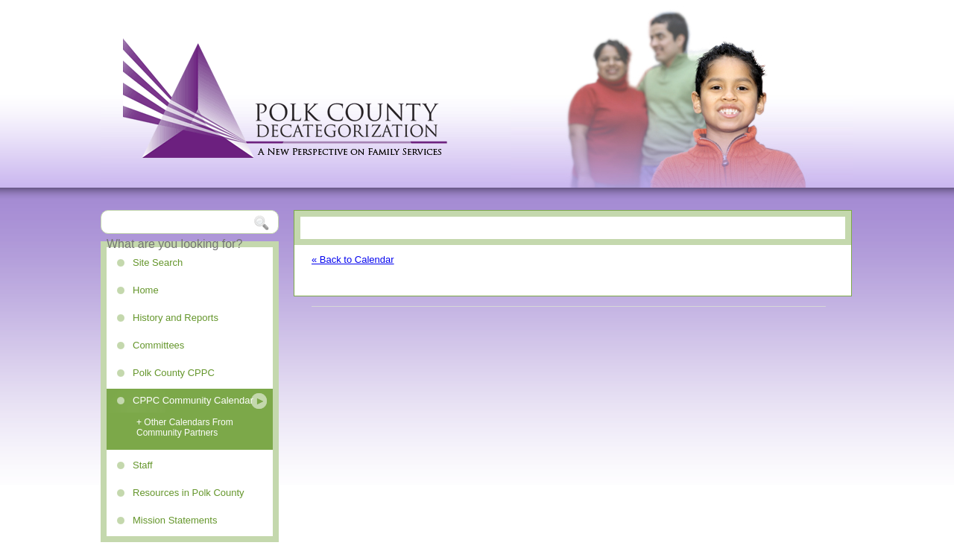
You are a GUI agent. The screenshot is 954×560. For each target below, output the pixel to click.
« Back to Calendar (353, 260)
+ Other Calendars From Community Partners (185, 427)
